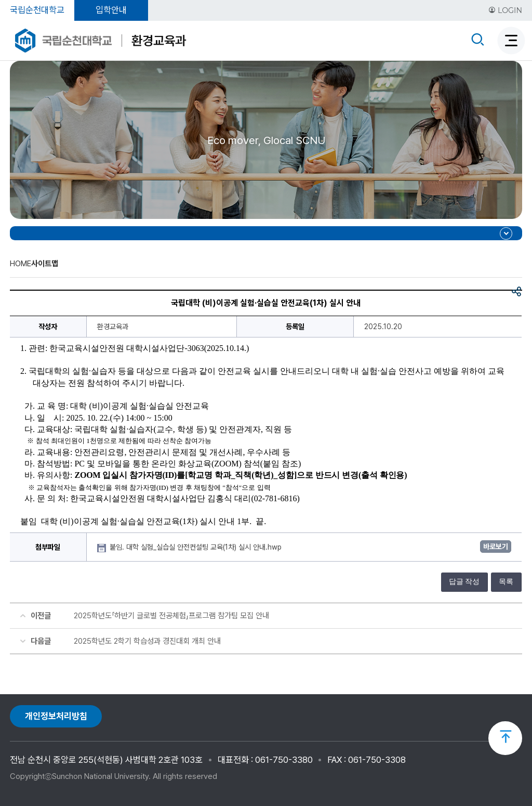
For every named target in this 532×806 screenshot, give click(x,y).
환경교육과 (159, 41)
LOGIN (505, 10)
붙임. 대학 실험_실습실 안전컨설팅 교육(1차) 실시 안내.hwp (197, 547)
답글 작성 (464, 582)
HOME (21, 264)
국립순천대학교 (37, 10)
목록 (506, 582)
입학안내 (111, 10)
